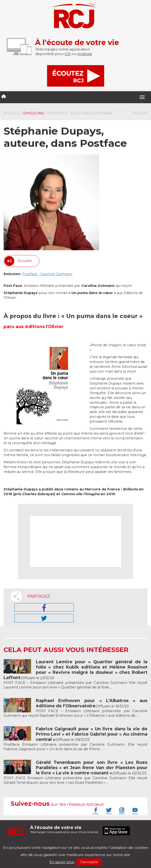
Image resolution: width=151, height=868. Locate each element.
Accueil (12, 113)
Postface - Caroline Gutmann (47, 274)
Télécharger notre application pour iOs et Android (64, 829)
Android (85, 54)
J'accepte (89, 862)
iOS (68, 54)
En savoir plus (62, 862)
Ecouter (25, 261)
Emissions (34, 113)
